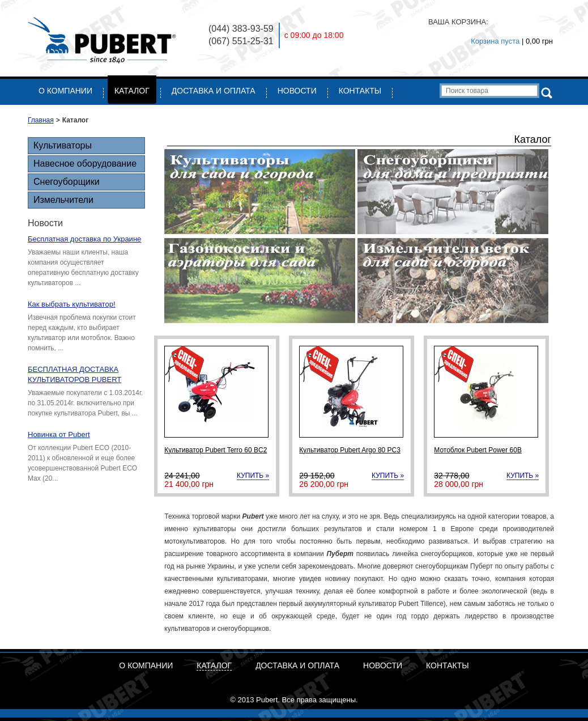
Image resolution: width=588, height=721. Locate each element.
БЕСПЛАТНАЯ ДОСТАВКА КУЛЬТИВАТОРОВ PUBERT (74, 374)
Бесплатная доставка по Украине (84, 239)
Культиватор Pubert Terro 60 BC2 (216, 450)
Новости (297, 91)
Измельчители (63, 200)
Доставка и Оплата (214, 91)
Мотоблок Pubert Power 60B (478, 450)
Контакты (360, 91)
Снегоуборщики (67, 182)
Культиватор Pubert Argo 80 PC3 (350, 450)
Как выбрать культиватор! (72, 304)
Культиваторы (63, 145)
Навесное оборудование (85, 164)
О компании (65, 91)
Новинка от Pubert (59, 434)
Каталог (132, 91)
